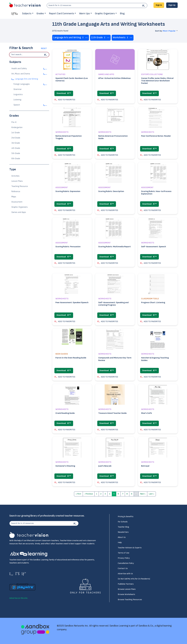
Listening (17, 100)
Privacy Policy (124, 558)
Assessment (17, 202)
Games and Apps (19, 212)
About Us (122, 537)
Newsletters (123, 532)
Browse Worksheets (126, 594)
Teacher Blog (123, 527)
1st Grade (16, 133)
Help (120, 543)
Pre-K (14, 122)
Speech (17, 105)
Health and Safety (19, 69)
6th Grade (16, 159)
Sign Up (172, 5)
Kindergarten (17, 127)
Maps (14, 197)
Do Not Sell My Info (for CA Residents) (134, 579)
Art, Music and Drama (21, 74)
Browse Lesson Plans (127, 589)
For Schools (123, 522)
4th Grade (16, 148)
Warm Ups (84, 14)
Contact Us (123, 568)
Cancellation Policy (126, 563)
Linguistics (18, 94)
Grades (40, 14)
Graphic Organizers (105, 14)
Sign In (159, 5)
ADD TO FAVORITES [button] (65, 100)
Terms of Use (123, 553)
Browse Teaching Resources (130, 600)
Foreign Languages (22, 84)
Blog (122, 14)
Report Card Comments (62, 14)
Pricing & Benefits (126, 517)
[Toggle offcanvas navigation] (15, 13)
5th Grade (16, 153)
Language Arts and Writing (27, 79)
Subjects (27, 14)
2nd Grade (16, 138)
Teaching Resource (20, 186)
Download (64, 93)
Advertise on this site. (19, 598)
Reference (16, 192)
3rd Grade (16, 143)
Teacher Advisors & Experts (130, 548)
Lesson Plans (17, 181)
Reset (44, 48)
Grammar (18, 89)
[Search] (144, 5)
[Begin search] (46, 55)
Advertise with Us (125, 574)
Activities (15, 176)
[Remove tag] (85, 38)
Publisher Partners (126, 584)
